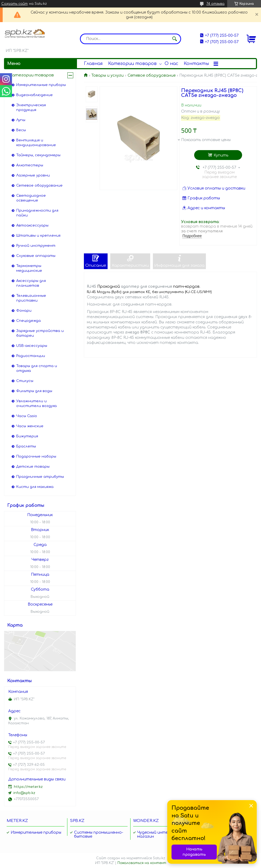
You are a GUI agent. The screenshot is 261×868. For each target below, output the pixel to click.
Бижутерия (27, 436)
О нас (171, 64)
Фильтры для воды (34, 391)
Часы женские (30, 426)
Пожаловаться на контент (142, 863)
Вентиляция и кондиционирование (36, 143)
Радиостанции (31, 356)
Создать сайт (15, 4)
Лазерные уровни (33, 175)
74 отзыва (215, 4)
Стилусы (25, 381)
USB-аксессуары (32, 346)
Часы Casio (27, 416)
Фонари (24, 311)
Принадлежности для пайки (37, 213)
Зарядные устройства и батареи (40, 333)
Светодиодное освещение (31, 198)
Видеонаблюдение (34, 95)
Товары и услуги (107, 75)
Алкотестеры (30, 165)
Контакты (196, 64)
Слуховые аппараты (36, 256)
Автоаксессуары (32, 225)
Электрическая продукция (31, 108)
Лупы (21, 120)
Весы (21, 130)
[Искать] (174, 39)
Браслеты (26, 446)
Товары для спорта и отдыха (37, 368)
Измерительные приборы (41, 85)
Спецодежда (28, 321)
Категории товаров (132, 64)
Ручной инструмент (36, 246)
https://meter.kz (28, 787)
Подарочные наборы (36, 456)
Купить (221, 155)
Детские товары (33, 467)
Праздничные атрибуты (40, 477)
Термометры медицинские (29, 268)
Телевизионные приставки (31, 298)
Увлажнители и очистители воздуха (36, 404)
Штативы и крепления (38, 236)
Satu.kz (159, 858)
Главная (93, 64)
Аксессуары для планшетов (31, 283)
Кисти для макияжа (35, 487)
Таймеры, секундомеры (38, 155)
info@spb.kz (24, 793)
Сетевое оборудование (152, 75)
